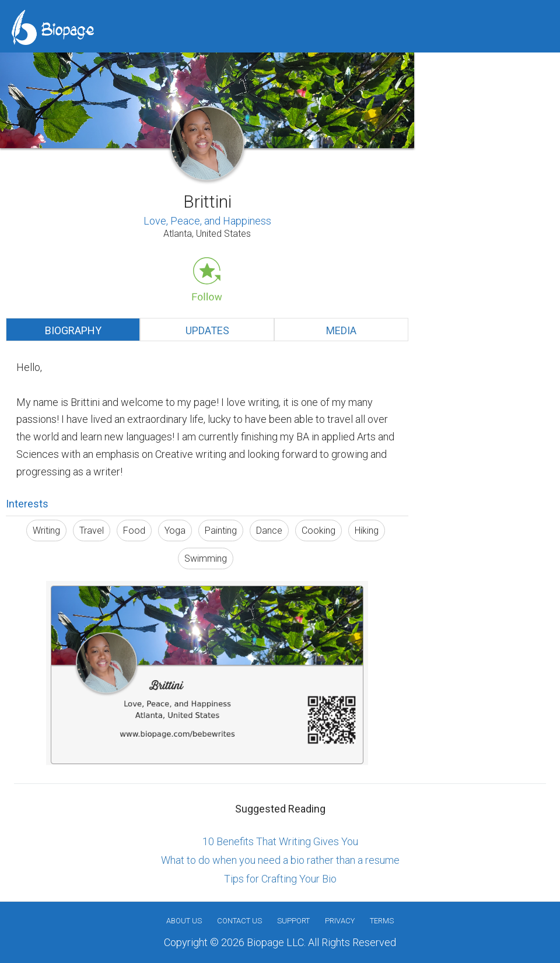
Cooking (318, 530)
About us (184, 921)
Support (293, 921)
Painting (221, 530)
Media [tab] (341, 330)
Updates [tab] (207, 330)
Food (134, 530)
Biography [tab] (73, 330)
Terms (382, 921)
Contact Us (239, 921)
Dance (269, 530)
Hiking (367, 530)
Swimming (206, 558)
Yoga (175, 530)
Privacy (340, 921)
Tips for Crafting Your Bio (280, 879)
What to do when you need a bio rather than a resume (280, 860)
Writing (46, 530)
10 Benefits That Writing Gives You (280, 841)
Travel (92, 530)
